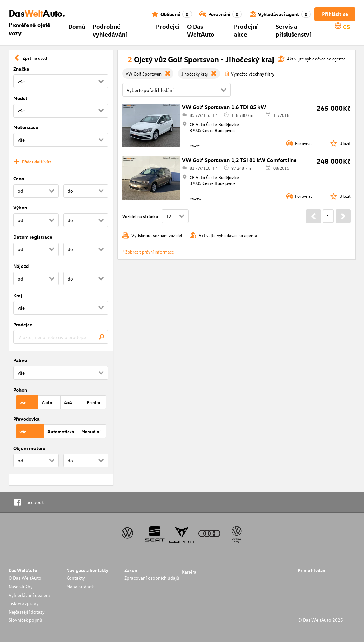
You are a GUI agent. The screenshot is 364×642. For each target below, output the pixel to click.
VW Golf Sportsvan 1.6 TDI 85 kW (224, 107)
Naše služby (21, 586)
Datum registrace (33, 237)
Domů (77, 26)
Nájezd (21, 266)
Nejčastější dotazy (27, 612)
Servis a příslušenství (293, 30)
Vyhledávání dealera (29, 595)
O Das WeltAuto (201, 30)
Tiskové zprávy (24, 603)
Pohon (20, 390)
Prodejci (168, 26)
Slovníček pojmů (25, 620)
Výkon (20, 208)
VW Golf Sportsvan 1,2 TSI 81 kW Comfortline (239, 160)
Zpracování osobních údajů (152, 578)
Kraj (18, 295)
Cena (19, 179)
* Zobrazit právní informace (148, 252)
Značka (21, 69)
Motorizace (26, 127)
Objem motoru (29, 448)
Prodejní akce (246, 30)
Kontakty (76, 578)
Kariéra (189, 572)
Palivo (20, 360)
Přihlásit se (335, 14)
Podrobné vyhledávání (110, 30)
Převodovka (26, 419)
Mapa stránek (80, 586)
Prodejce (23, 324)
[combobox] (61, 337)
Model (20, 98)
